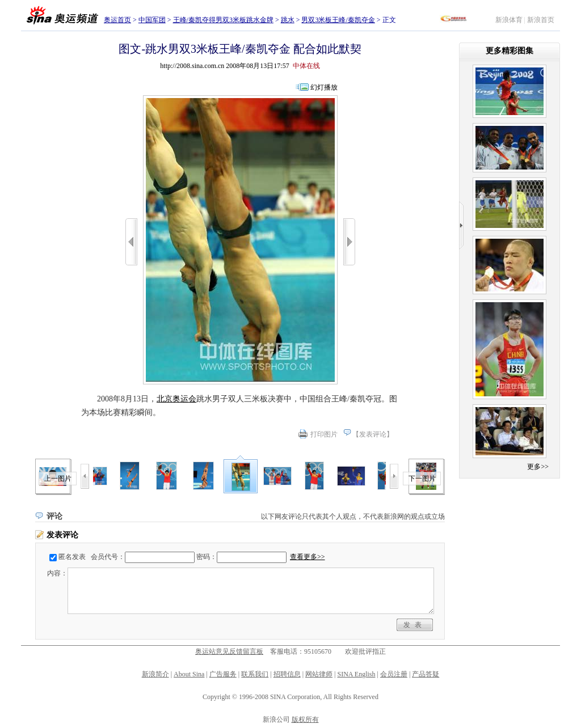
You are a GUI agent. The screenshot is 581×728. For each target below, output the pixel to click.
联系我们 (255, 674)
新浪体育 (509, 20)
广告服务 (223, 674)
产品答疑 (426, 674)
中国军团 (152, 20)
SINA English (356, 674)
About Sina (189, 674)
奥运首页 (117, 20)
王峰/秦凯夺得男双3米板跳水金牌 (223, 20)
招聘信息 (287, 674)
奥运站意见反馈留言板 (229, 651)
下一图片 (422, 479)
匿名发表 (72, 557)
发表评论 (373, 434)
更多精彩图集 (510, 51)
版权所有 (305, 719)
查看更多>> (308, 557)
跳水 (288, 20)
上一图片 (58, 479)
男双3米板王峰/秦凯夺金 (338, 20)
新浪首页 (541, 20)
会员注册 (394, 674)
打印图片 (324, 434)
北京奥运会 (176, 399)
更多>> (538, 467)
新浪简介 (155, 674)
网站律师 (319, 674)
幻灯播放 (324, 87)
